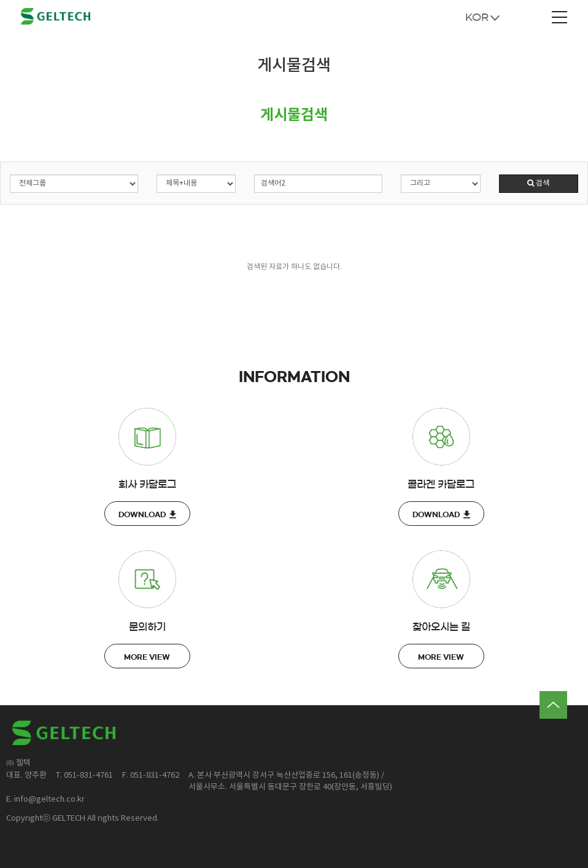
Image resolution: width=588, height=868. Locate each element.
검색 (538, 183)
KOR (477, 17)
